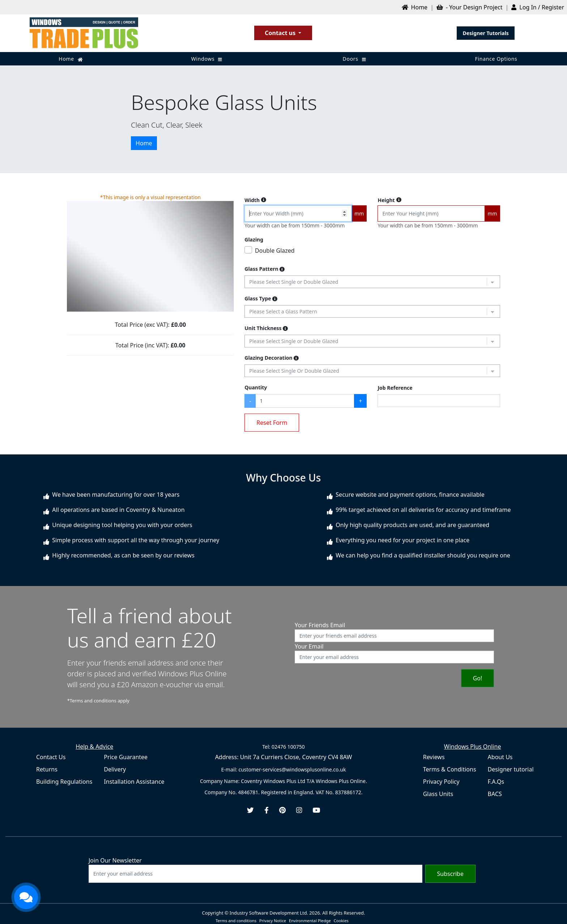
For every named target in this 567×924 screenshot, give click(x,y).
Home (71, 59)
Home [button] (144, 143)
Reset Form (272, 423)
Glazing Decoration (272, 358)
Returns (47, 769)
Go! (478, 678)
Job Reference (395, 388)
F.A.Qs (496, 782)
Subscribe (450, 874)
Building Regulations (64, 782)
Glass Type (261, 298)
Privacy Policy (441, 782)
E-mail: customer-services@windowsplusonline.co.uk (284, 769)
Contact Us (51, 757)
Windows (207, 59)
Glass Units (438, 794)
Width (255, 200)
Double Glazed (275, 251)
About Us (500, 757)
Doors (355, 59)
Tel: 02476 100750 (283, 747)
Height (389, 200)
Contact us (281, 33)
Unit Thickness (266, 328)
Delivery (115, 769)
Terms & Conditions (450, 769)
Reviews (434, 757)
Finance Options (496, 59)
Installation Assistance (134, 782)
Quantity (256, 387)
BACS (495, 794)
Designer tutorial (511, 769)
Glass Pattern (265, 269)
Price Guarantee (126, 757)
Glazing (254, 239)
